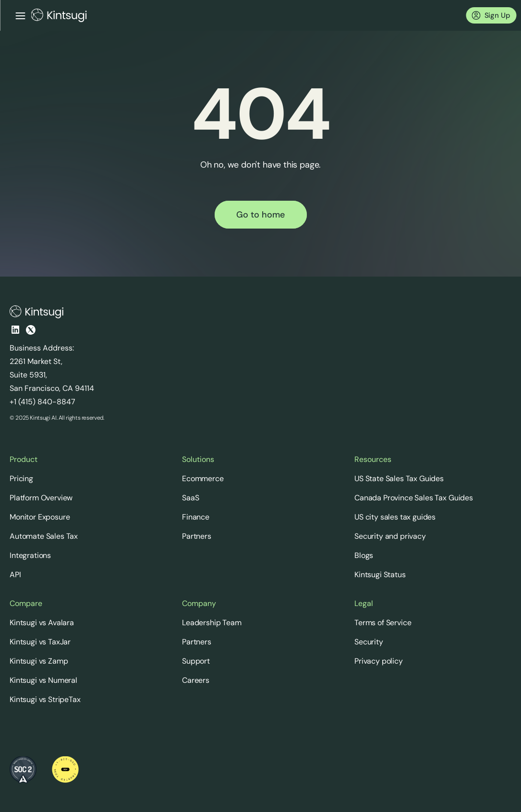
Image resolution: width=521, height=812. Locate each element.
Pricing (21, 479)
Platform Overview (41, 498)
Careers (196, 680)
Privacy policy (379, 661)
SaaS (190, 498)
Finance (196, 517)
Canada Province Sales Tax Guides (414, 498)
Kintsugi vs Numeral (43, 680)
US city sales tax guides (395, 517)
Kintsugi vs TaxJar (40, 642)
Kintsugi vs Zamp (39, 661)
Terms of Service (383, 623)
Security (369, 642)
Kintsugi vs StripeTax (45, 699)
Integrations (30, 555)
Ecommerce (203, 479)
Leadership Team (212, 623)
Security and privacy (390, 536)
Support (196, 661)
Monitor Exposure (40, 517)
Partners (197, 536)
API (15, 575)
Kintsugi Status (380, 575)
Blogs (364, 555)
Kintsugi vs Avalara (42, 623)
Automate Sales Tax (44, 536)
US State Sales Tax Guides (399, 479)
